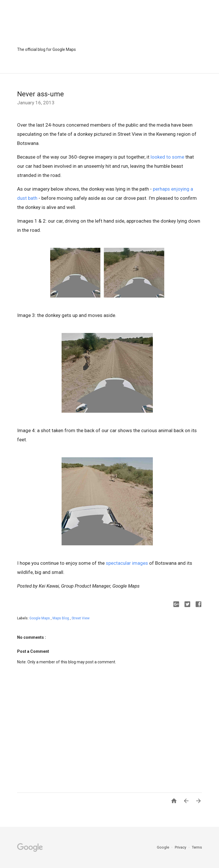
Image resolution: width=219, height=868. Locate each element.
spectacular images (127, 563)
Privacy (181, 847)
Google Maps (40, 618)
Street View (81, 618)
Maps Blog (61, 618)
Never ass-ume (40, 94)
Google (163, 847)
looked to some (167, 157)
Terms (197, 847)
